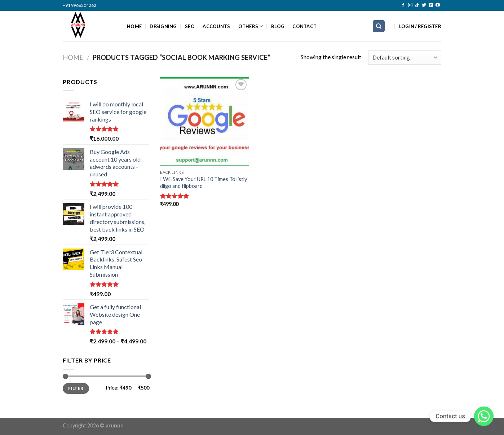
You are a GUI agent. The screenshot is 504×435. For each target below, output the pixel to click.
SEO (190, 26)
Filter (76, 388)
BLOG (278, 26)
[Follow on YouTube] (438, 5)
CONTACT (304, 26)
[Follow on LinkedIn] (431, 5)
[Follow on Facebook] (403, 5)
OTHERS (251, 26)
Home (73, 57)
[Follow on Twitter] (424, 5)
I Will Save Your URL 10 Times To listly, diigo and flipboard (204, 183)
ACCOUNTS (216, 26)
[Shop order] (405, 58)
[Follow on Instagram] (410, 5)
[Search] (379, 26)
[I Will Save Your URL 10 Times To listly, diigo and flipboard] (205, 122)
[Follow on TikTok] (417, 5)
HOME (134, 26)
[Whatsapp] (484, 416)
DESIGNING (163, 26)
